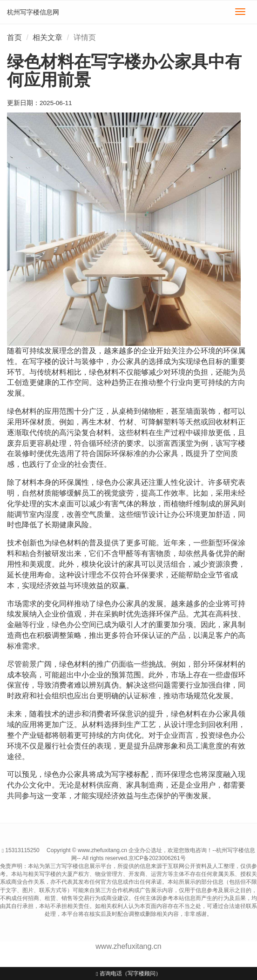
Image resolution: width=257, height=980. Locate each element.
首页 (14, 37)
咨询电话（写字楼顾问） (128, 973)
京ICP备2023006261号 (157, 858)
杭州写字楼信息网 (33, 12)
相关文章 (47, 37)
